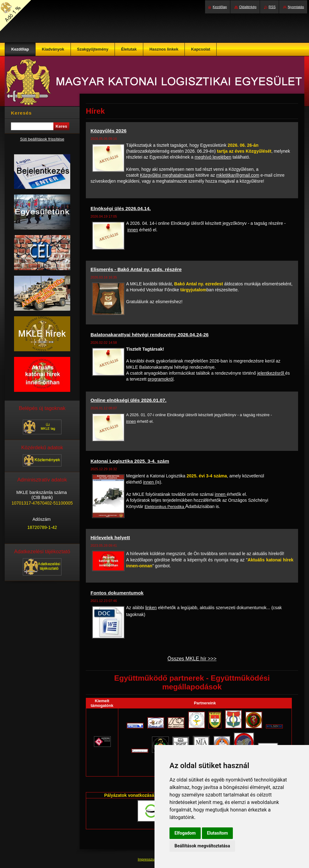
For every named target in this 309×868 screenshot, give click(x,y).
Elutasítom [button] (217, 833)
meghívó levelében (213, 157)
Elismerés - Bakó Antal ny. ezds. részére (136, 269)
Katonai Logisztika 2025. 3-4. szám (130, 461)
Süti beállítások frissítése (42, 139)
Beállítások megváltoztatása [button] (202, 846)
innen (133, 230)
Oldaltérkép (248, 7)
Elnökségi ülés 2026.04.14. (121, 208)
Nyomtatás (296, 7)
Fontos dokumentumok (117, 593)
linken (151, 608)
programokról (160, 379)
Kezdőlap (220, 7)
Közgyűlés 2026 (108, 131)
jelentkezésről (271, 373)
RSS (272, 7)
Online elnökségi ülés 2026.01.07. (128, 400)
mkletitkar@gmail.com (238, 175)
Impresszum (148, 859)
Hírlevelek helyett (110, 538)
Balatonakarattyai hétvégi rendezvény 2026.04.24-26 (150, 335)
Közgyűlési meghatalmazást (167, 175)
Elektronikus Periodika (165, 507)
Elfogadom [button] (185, 833)
